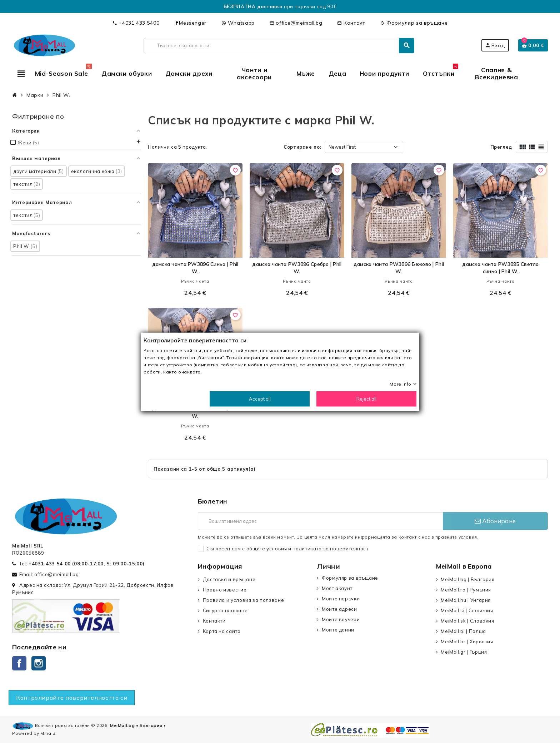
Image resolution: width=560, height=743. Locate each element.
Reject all (366, 398)
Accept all (260, 398)
